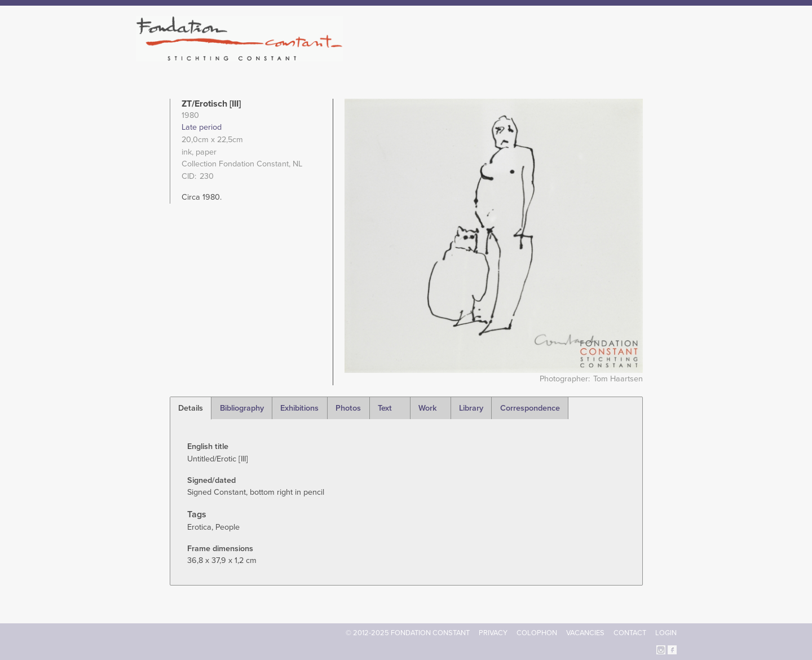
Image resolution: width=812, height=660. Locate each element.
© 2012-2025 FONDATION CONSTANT (408, 633)
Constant (504, 56)
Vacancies (585, 633)
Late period (202, 127)
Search (671, 55)
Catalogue (552, 56)
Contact (630, 633)
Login (666, 633)
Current (638, 56)
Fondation (455, 56)
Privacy (493, 633)
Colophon (537, 633)
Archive (597, 56)
